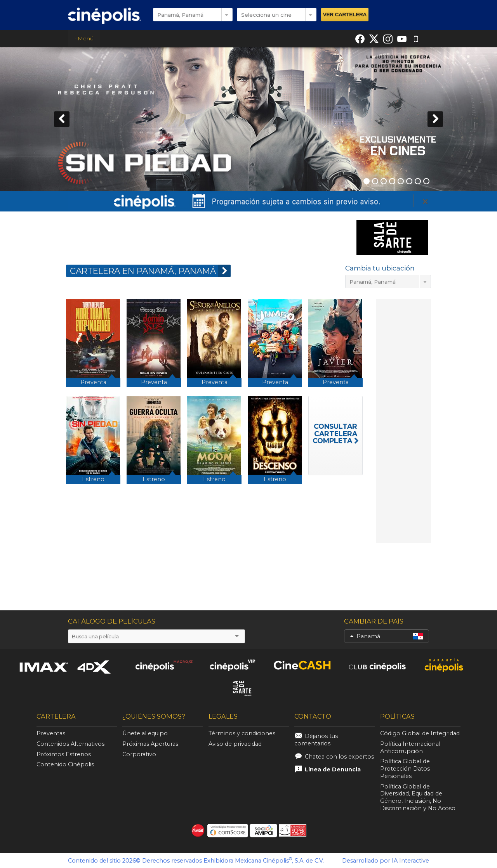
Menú (84, 38)
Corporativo (139, 754)
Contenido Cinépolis (65, 764)
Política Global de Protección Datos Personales (405, 769)
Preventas (51, 733)
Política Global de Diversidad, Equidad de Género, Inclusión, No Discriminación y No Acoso (418, 797)
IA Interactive (410, 861)
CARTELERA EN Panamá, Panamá (150, 271)
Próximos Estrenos (64, 754)
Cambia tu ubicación (380, 268)
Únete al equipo (145, 733)
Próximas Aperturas (150, 744)
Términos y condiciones (242, 733)
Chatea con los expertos (339, 757)
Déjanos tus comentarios (316, 740)
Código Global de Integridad (420, 733)
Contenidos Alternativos (70, 744)
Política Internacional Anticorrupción (410, 748)
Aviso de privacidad (235, 744)
